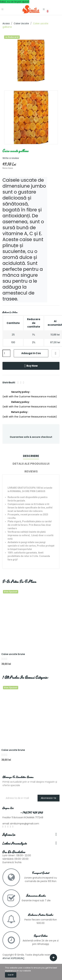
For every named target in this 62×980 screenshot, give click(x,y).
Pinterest (24, 382)
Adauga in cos (31, 353)
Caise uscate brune (13, 654)
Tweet (21, 382)
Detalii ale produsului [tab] (31, 464)
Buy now (31, 366)
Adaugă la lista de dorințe (55, 353)
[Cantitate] (6, 353)
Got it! (11, 975)
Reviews (31, 471)
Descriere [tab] (31, 456)
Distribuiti (18, 382)
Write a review (11, 158)
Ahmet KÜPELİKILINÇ (13, 958)
